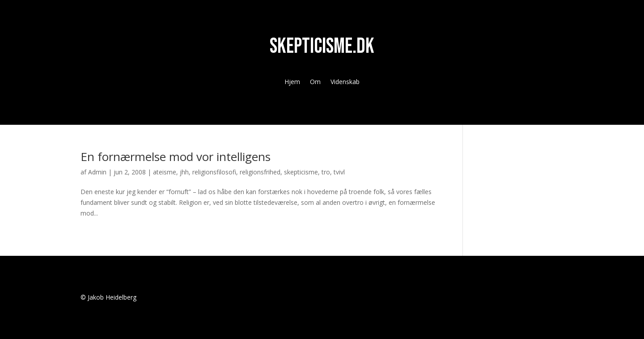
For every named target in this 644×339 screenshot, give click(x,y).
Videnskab (345, 82)
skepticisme (301, 172)
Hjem (292, 82)
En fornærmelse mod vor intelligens (176, 157)
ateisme (165, 172)
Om (315, 82)
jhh (184, 172)
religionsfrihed (260, 172)
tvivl (339, 172)
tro (326, 172)
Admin (97, 172)
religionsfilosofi (214, 172)
